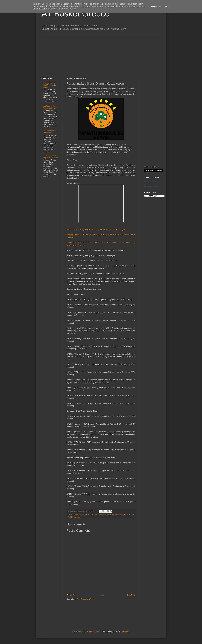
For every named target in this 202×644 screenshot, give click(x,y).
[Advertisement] (101, 54)
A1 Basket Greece (76, 14)
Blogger (126, 632)
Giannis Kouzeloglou (104, 515)
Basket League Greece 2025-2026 (85, 515)
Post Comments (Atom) (86, 599)
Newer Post (72, 595)
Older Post (131, 595)
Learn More (157, 6)
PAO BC (71, 517)
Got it (167, 6)
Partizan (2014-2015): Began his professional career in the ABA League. (96, 230)
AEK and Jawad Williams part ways (50, 107)
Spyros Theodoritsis (94, 632)
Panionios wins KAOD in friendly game (50, 85)
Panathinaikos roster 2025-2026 (123, 515)
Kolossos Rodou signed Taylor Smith (51, 157)
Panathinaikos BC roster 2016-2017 (50, 132)
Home (101, 595)
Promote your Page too (152, 186)
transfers (77, 517)
